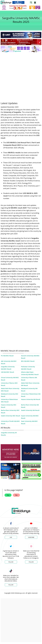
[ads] (11, 452)
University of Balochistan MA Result (31, 395)
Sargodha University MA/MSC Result (8, 368)
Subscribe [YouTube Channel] (31, 537)
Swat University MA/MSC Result (29, 422)
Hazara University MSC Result (9, 406)
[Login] (35, 2)
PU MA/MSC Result (7, 356)
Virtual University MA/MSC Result (10, 379)
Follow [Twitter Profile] (11, 562)
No (16, 495)
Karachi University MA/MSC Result (30, 357)
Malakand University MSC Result (10, 395)
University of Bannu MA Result (29, 379)
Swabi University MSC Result (11, 416)
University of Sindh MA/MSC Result (10, 422)
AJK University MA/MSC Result (9, 362)
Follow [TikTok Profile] (11, 585)
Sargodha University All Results (9, 434)
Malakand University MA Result (29, 390)
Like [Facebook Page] (11, 537)
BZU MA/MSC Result (28, 361)
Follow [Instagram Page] (31, 562)
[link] (31, 2)
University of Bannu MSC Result (9, 384)
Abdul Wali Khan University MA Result (30, 384)
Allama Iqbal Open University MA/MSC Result (30, 373)
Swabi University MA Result (30, 410)
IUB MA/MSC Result (7, 372)
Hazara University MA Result (31, 399)
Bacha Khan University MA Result (30, 406)
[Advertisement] (21, 75)
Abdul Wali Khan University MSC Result (10, 390)
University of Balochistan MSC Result (9, 401)
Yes (8, 495)
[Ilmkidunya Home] (6, 2)
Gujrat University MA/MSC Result (30, 417)
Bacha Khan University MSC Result (10, 411)
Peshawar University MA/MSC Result (28, 368)
